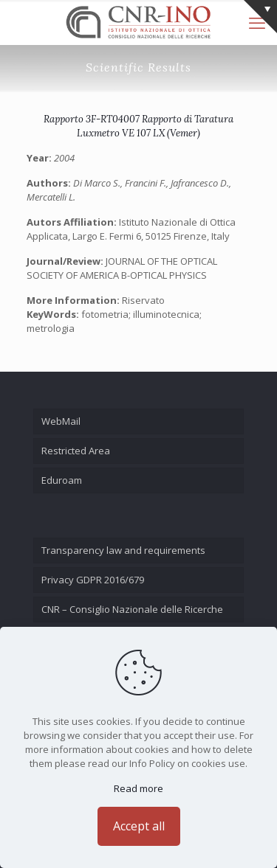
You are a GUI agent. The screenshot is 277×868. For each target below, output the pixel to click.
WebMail (61, 421)
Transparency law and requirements (123, 550)
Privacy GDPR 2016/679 (93, 580)
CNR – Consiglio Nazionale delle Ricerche (132, 609)
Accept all (139, 826)
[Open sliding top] (260, 17)
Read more (138, 788)
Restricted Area (76, 451)
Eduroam (62, 480)
